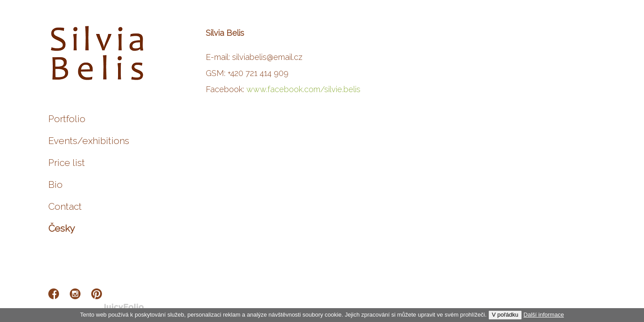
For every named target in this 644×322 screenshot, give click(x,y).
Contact (65, 206)
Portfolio (67, 119)
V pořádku (505, 315)
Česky (61, 228)
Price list (67, 163)
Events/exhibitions (89, 141)
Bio (55, 184)
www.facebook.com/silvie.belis (303, 89)
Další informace (544, 315)
